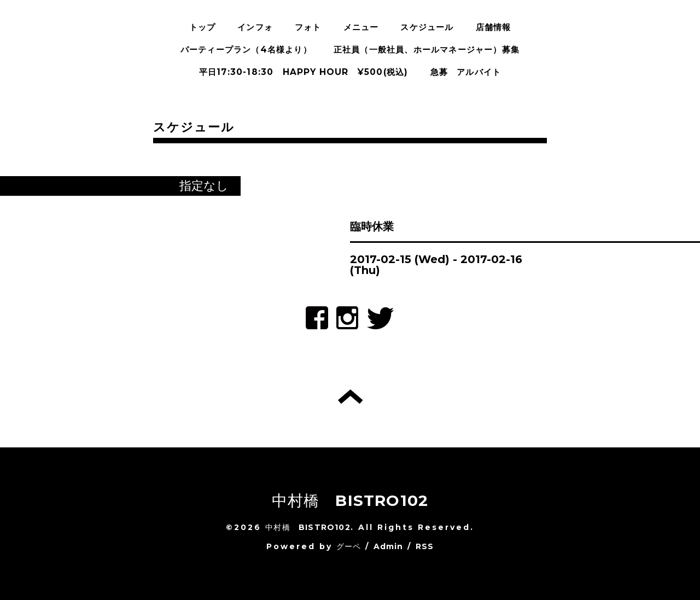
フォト (308, 27)
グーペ (349, 546)
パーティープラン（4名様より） (246, 49)
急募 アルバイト (466, 72)
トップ (203, 27)
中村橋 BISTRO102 (350, 500)
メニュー (361, 27)
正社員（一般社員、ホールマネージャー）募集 (427, 49)
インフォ (255, 27)
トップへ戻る (350, 397)
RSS (425, 546)
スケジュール (427, 27)
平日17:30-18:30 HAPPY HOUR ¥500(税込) (304, 72)
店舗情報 (494, 27)
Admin (389, 546)
